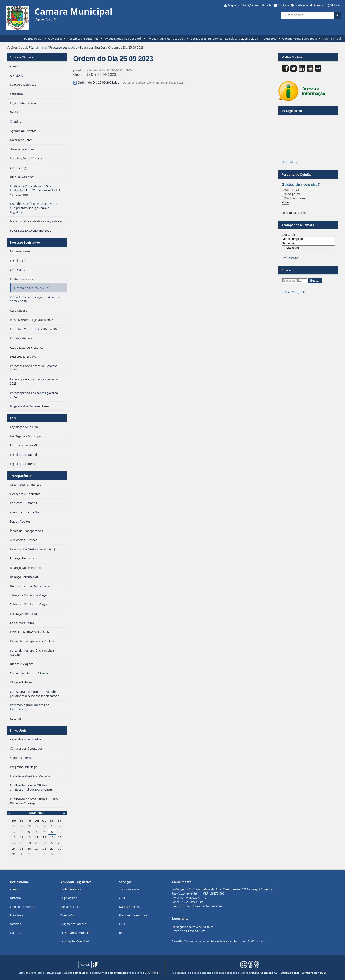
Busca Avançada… (294, 292)
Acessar (319, 5)
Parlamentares (71, 889)
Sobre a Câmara (22, 57)
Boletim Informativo (133, 915)
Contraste (301, 5)
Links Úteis (18, 730)
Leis (13, 418)
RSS (122, 933)
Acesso (15, 889)
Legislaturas (69, 898)
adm (81, 70)
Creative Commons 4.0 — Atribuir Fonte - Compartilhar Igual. (288, 973)
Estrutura (16, 915)
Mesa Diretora (70, 907)
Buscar (287, 270)
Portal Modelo (82, 973)
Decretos (270, 39)
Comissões (68, 915)
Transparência (21, 476)
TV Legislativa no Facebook (123, 39)
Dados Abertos (129, 907)
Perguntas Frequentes (83, 39)
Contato (283, 5)
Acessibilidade (262, 5)
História (15, 898)
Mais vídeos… (291, 162)
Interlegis (120, 973)
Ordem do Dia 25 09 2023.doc (96, 82)
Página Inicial (33, 39)
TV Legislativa (292, 111)
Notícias (15, 924)
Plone (154, 973)
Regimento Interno (74, 924)
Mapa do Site (237, 5)
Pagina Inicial (332, 39)
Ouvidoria (55, 39)
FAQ (122, 924)
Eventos (15, 933)
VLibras (335, 5)
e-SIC (123, 898)
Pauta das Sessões (93, 47)
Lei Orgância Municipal (76, 933)
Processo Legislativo (63, 47)
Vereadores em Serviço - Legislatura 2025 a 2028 (224, 39)
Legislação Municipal (75, 941)
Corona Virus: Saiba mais (300, 39)
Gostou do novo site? (301, 185)
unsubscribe (290, 258)
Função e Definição (23, 907)
